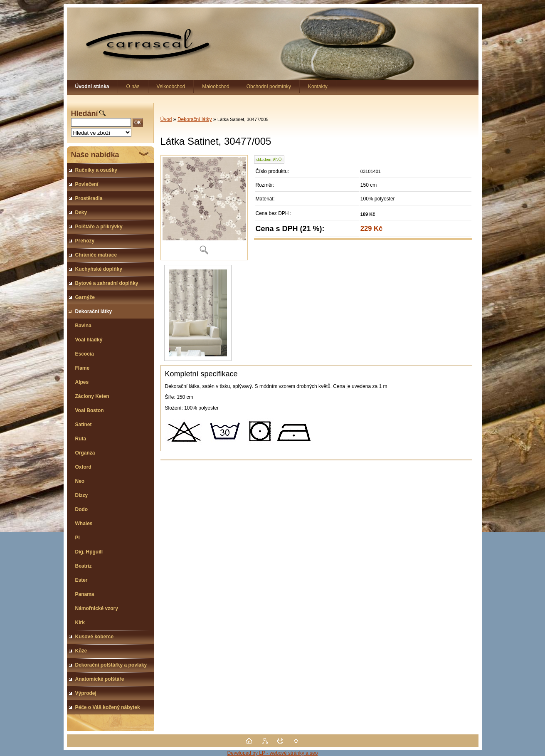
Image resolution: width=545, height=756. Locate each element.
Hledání (85, 114)
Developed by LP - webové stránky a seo (273, 753)
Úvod (166, 119)
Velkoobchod (171, 86)
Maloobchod (216, 86)
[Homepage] (92, 86)
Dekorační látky (195, 119)
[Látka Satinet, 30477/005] (204, 208)
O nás (133, 86)
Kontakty (318, 86)
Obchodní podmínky (269, 86)
